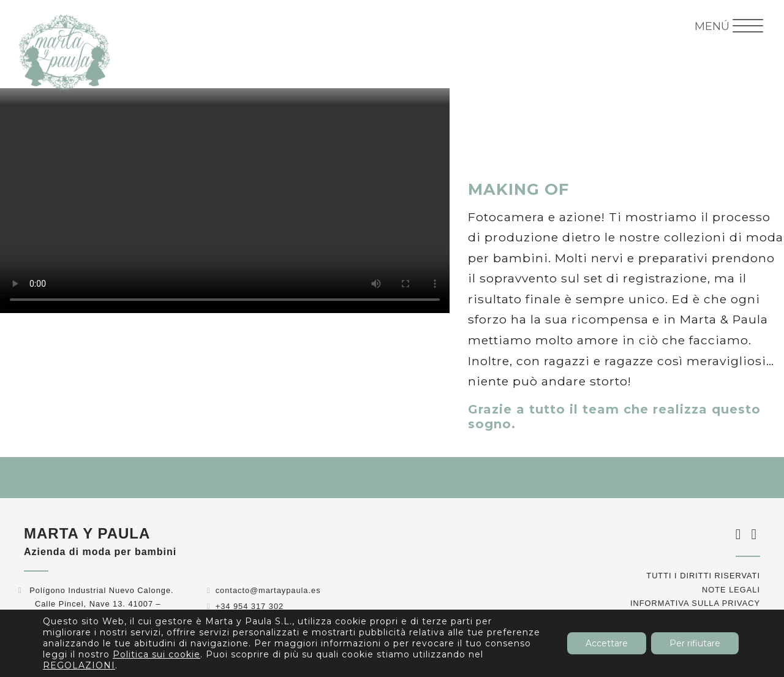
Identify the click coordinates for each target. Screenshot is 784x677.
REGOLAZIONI (79, 665)
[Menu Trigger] (729, 26)
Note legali (731, 590)
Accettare (607, 643)
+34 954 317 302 (250, 606)
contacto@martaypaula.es (268, 590)
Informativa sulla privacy (695, 603)
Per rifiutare (695, 643)
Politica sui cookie (156, 654)
